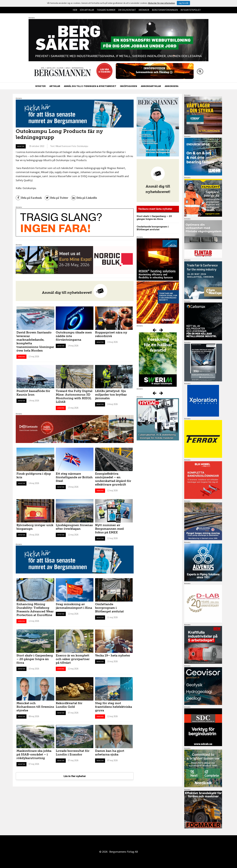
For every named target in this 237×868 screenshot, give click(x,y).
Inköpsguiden (129, 86)
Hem (75, 10)
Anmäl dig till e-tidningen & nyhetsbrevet (90, 86)
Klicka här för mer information (162, 3)
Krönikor (144, 10)
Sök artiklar (87, 10)
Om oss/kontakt (127, 10)
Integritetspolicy (191, 10)
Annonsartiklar (151, 86)
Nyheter (41, 86)
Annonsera (172, 86)
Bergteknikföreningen (165, 10)
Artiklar (55, 86)
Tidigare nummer (106, 10)
